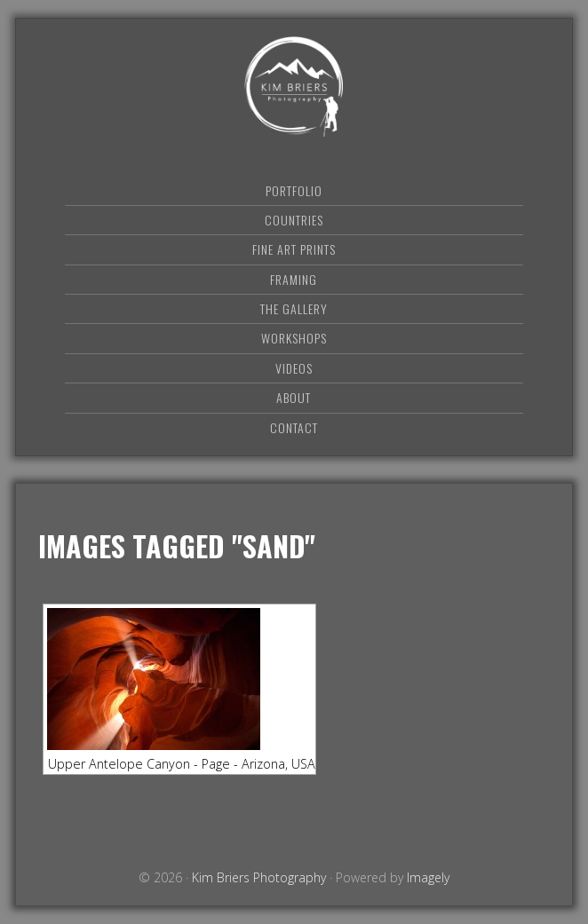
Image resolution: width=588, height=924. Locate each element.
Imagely (428, 877)
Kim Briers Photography (294, 87)
